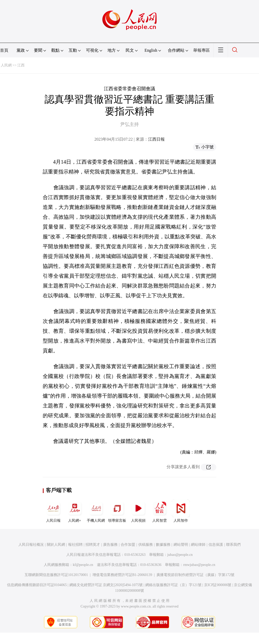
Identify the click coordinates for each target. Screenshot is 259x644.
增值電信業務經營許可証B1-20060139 (122, 575)
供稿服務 (146, 545)
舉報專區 (202, 50)
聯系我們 (233, 545)
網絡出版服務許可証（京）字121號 (173, 585)
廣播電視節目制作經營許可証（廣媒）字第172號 (195, 575)
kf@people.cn (83, 565)
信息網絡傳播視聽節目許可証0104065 (37, 585)
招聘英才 (93, 545)
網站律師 (198, 545)
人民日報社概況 (31, 545)
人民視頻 (138, 511)
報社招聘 (75, 545)
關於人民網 (56, 545)
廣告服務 (110, 545)
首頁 (4, 50)
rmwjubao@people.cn (199, 565)
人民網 (6, 65)
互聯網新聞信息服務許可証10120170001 (56, 575)
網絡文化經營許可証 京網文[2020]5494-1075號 (106, 585)
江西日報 (156, 139)
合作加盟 (128, 545)
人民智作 (181, 511)
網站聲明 (181, 545)
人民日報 (53, 511)
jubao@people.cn (180, 555)
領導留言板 (117, 511)
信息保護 (216, 545)
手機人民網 (96, 511)
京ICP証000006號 (218, 585)
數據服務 (163, 545)
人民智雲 (160, 511)
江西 (21, 65)
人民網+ (75, 511)
